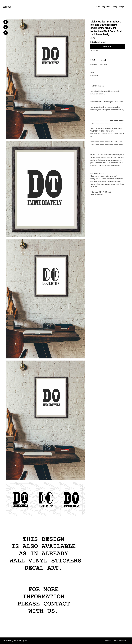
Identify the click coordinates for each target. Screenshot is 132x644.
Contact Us (108, 641)
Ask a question (94, 51)
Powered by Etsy (22, 641)
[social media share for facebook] (5, 22)
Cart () (121, 7)
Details (93, 60)
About (108, 7)
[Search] (128, 7)
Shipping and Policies (120, 641)
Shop (98, 7)
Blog (103, 7)
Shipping (103, 60)
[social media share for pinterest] (6, 33)
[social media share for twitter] (6, 27)
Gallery (115, 7)
